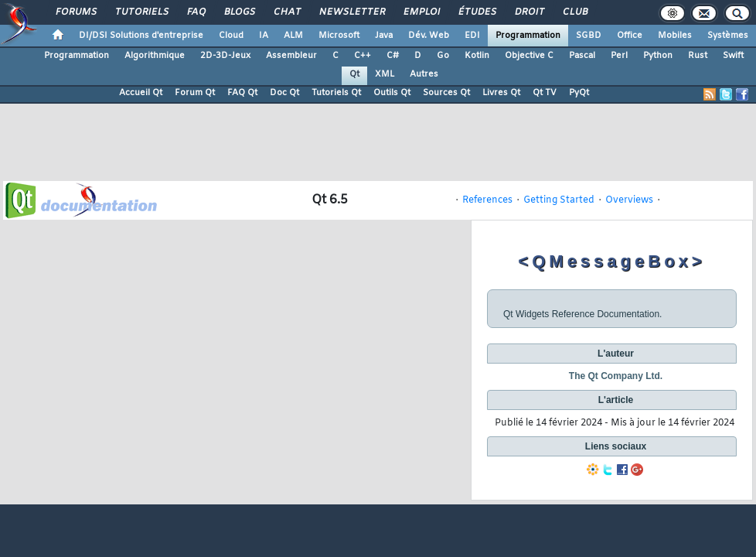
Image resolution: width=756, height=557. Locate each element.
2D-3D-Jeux (225, 56)
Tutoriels (141, 12)
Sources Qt (446, 93)
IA (264, 36)
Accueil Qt (141, 93)
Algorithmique (155, 56)
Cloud (231, 36)
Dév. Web (429, 36)
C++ (363, 56)
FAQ (196, 12)
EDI (472, 36)
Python (658, 56)
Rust (698, 56)
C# (393, 56)
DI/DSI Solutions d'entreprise (141, 36)
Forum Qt (195, 93)
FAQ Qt (242, 93)
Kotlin (477, 56)
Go (443, 56)
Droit (529, 12)
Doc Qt (284, 93)
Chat (286, 12)
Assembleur (291, 56)
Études (477, 12)
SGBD (589, 36)
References (487, 200)
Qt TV (545, 93)
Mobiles (675, 36)
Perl (619, 56)
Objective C (529, 56)
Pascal (582, 56)
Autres (424, 74)
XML (385, 74)
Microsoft (339, 36)
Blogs (239, 12)
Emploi (421, 12)
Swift (733, 56)
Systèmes (728, 36)
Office (630, 36)
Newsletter (351, 12)
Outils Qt (392, 93)
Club (574, 12)
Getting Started (559, 200)
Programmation (528, 36)
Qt (354, 74)
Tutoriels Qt (336, 93)
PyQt (579, 93)
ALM (293, 36)
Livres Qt (501, 93)
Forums (75, 12)
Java (384, 36)
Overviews (629, 200)
